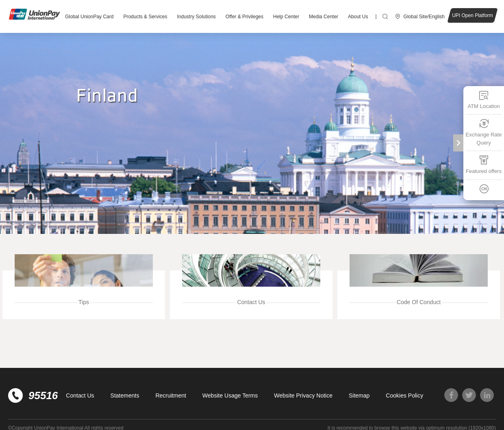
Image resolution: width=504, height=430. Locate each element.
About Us (358, 17)
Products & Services (145, 17)
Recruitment (171, 395)
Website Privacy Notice (303, 395)
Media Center (324, 17)
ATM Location (483, 100)
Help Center (286, 17)
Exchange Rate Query (484, 132)
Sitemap (359, 395)
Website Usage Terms (230, 395)
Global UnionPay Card (89, 17)
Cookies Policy (404, 395)
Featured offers (484, 165)
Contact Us (80, 395)
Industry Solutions (196, 17)
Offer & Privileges (244, 17)
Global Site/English (424, 17)
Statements (125, 395)
